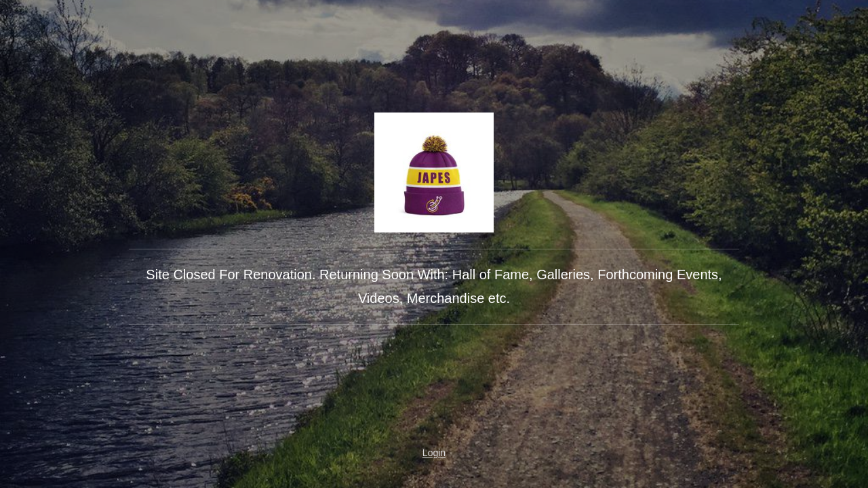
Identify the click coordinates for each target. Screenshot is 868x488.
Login (434, 453)
